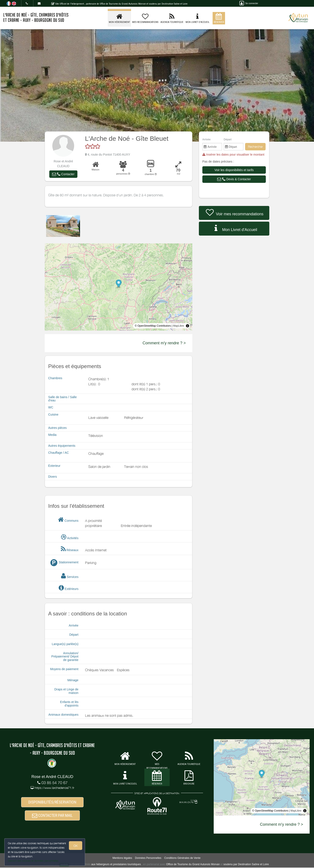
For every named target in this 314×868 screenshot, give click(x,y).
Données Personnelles (148, 858)
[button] (63, 174)
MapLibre (179, 326)
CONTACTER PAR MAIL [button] (52, 816)
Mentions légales (122, 858)
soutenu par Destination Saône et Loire (246, 865)
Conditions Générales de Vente (182, 858)
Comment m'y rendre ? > (164, 343)
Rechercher (255, 147)
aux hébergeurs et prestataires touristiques (116, 865)
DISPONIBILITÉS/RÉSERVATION (52, 802)
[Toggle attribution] (188, 326)
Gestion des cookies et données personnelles (33, 861)
